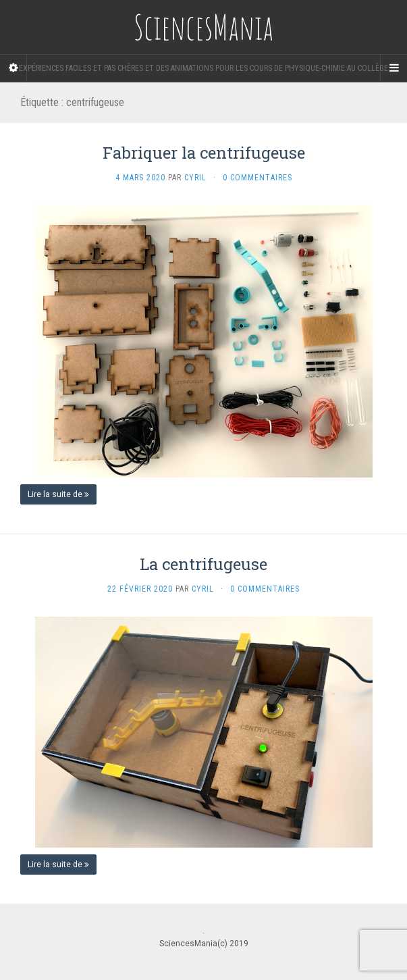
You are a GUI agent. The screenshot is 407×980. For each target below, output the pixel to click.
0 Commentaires (257, 178)
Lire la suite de (58, 494)
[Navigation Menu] (394, 68)
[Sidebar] (13, 68)
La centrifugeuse (203, 564)
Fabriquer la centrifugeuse (204, 153)
